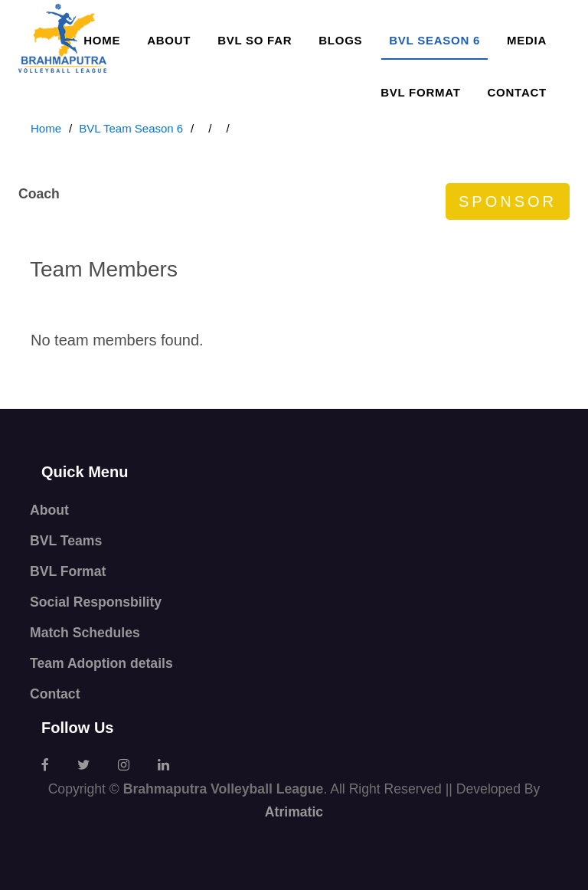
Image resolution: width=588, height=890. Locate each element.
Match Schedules (85, 633)
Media (527, 40)
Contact (517, 92)
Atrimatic (294, 812)
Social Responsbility (96, 602)
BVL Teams (66, 541)
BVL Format (420, 92)
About (169, 40)
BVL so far (255, 40)
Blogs (340, 40)
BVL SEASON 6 (434, 40)
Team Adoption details (101, 663)
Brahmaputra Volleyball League (224, 789)
